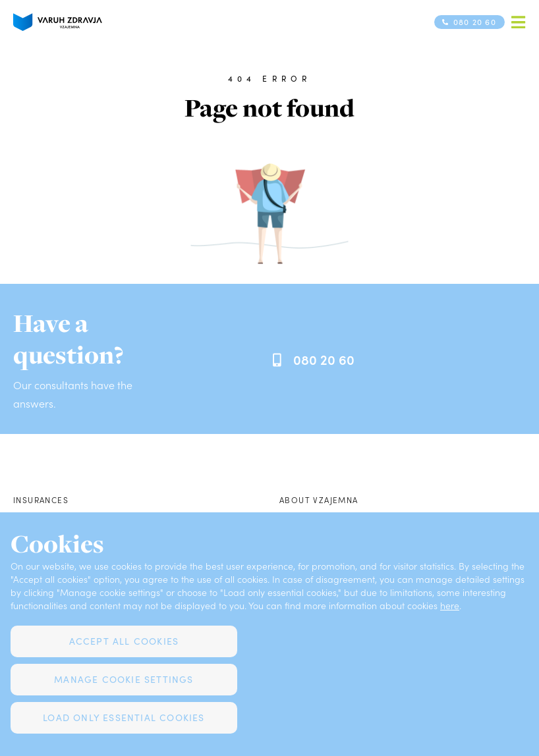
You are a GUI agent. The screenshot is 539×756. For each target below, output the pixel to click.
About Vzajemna (319, 500)
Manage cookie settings (124, 679)
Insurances (41, 500)
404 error (269, 78)
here (450, 606)
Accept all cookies (124, 641)
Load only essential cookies (124, 717)
